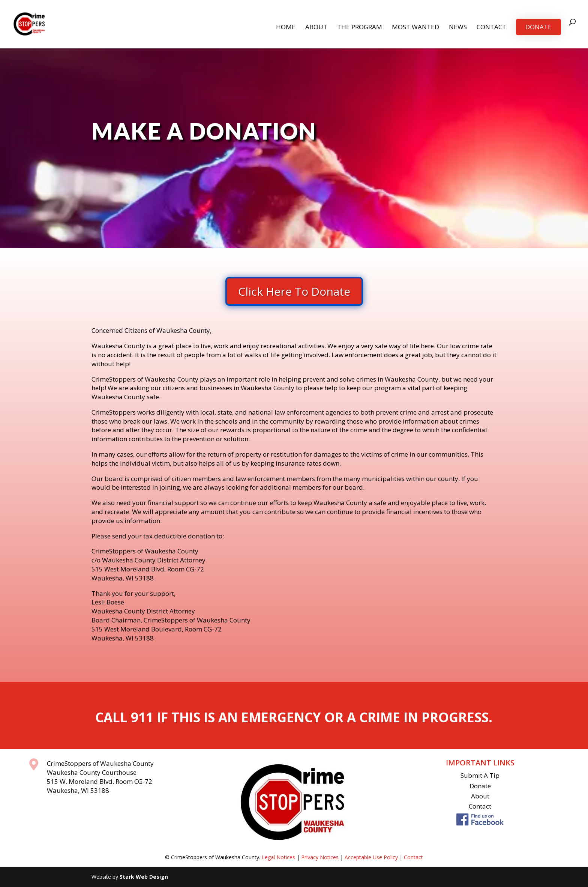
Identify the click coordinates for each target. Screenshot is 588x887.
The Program (360, 28)
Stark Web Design (144, 877)
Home (286, 28)
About (316, 28)
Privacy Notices (320, 857)
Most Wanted (415, 28)
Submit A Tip (480, 775)
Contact (491, 28)
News (458, 28)
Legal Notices (278, 857)
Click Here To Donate (294, 291)
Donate (538, 27)
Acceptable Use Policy (371, 857)
